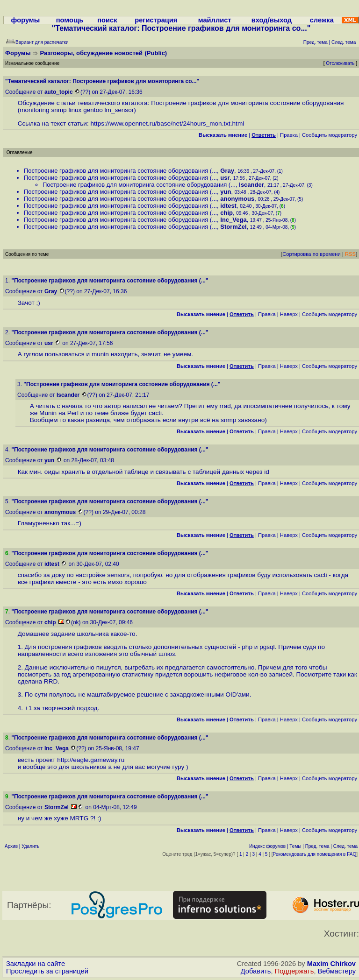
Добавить (256, 971)
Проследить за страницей (47, 971)
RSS (350, 254)
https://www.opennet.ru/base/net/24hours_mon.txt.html (168, 123)
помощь (70, 20)
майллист (215, 20)
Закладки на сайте (36, 964)
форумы (26, 20)
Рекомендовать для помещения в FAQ (315, 854)
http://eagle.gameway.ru (91, 760)
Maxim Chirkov (331, 964)
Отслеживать (340, 63)
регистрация (156, 20)
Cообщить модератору (330, 135)
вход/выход (272, 20)
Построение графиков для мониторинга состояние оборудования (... (120, 171)
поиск (107, 20)
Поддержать (294, 971)
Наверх (289, 314)
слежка (322, 20)
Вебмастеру (337, 971)
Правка (289, 135)
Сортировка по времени (312, 254)
